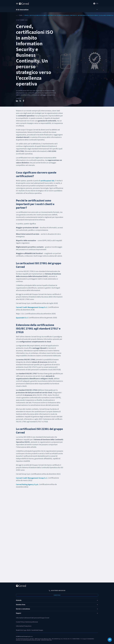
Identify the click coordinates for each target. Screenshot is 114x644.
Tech (21, 15)
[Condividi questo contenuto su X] (20, 101)
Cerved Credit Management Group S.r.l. (32, 307)
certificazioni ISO (47, 181)
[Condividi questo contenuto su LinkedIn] (17, 101)
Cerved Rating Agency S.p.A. (27, 485)
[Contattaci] (110, 640)
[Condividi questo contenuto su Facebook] (24, 101)
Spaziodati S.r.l (22, 318)
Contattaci (57, 595)
